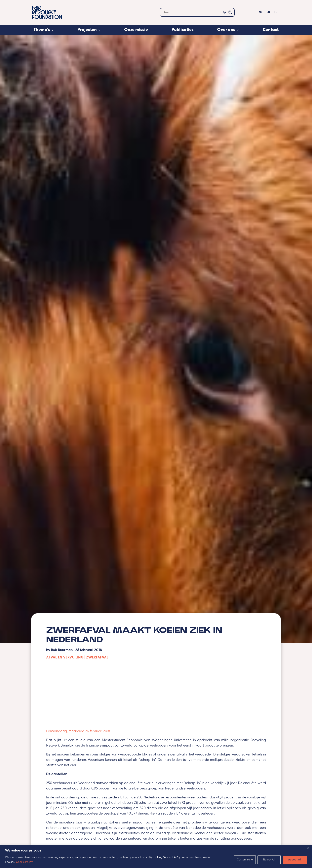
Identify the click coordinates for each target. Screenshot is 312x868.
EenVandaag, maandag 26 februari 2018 (78, 731)
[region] (156, 856)
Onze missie (136, 30)
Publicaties (183, 30)
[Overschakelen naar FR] (276, 13)
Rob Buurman (62, 650)
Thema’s (42, 30)
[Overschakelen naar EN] (268, 13)
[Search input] (192, 12)
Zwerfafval (97, 658)
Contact (271, 30)
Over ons (226, 30)
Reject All (269, 860)
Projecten (87, 30)
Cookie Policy (24, 862)
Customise (243, 860)
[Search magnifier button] (230, 12)
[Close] (308, 848)
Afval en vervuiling (65, 658)
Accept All (295, 860)
